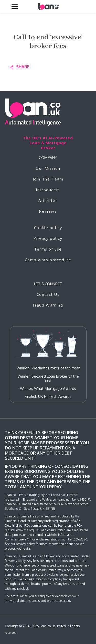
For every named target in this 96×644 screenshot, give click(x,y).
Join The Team (48, 179)
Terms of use (48, 249)
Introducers (48, 190)
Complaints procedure (48, 260)
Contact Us (48, 294)
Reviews (48, 211)
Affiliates (48, 201)
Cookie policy (48, 228)
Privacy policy (48, 238)
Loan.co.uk (47, 626)
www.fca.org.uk (27, 530)
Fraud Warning (48, 305)
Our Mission (48, 168)
